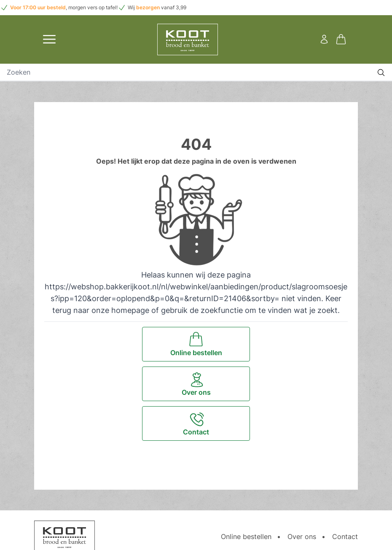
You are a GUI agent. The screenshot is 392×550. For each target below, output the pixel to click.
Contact (345, 537)
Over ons (302, 537)
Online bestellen (246, 537)
